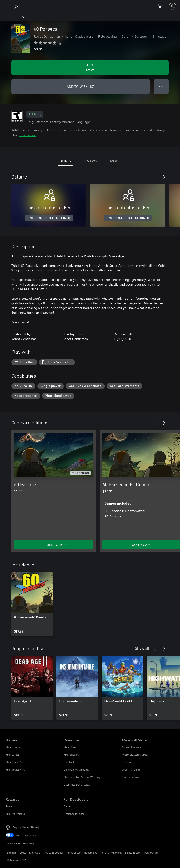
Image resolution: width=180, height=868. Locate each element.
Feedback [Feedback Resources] (69, 762)
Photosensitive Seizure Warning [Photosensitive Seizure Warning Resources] (82, 777)
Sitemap (12, 853)
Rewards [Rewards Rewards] (11, 806)
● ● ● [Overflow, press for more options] (161, 86)
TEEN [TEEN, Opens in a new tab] (35, 114)
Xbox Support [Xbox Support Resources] (71, 755)
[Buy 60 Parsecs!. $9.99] (90, 68)
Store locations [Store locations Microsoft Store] (131, 777)
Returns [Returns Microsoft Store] (126, 762)
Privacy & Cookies (53, 853)
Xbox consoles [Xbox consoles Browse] (14, 747)
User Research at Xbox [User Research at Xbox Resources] (77, 785)
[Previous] (155, 177)
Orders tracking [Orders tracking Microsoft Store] (131, 770)
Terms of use (74, 853)
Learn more (27, 135)
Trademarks (90, 853)
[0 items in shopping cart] (161, 6)
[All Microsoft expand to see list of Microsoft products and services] (6, 6)
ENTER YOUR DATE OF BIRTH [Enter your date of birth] (49, 218)
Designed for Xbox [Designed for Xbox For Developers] (74, 814)
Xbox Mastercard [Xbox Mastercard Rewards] (15, 814)
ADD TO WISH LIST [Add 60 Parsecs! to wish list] (81, 86)
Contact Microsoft (30, 853)
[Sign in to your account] (172, 6)
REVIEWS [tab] (90, 161)
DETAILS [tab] (65, 161)
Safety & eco (132, 853)
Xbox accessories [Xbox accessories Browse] (15, 770)
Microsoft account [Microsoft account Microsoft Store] (132, 747)
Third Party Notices (111, 853)
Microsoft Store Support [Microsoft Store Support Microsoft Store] (136, 755)
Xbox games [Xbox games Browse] (12, 755)
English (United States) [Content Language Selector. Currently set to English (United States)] (26, 827)
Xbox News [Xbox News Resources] (70, 747)
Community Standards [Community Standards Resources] (76, 770)
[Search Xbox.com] (16, 6)
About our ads (151, 853)
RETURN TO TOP (54, 545)
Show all (142, 648)
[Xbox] (12, 17)
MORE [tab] (115, 161)
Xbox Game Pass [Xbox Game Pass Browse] (15, 762)
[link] (32, 604)
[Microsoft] (90, 4)
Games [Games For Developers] (68, 806)
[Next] (164, 177)
